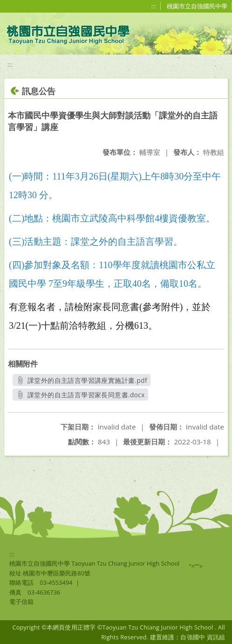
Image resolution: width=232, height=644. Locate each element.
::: (154, 6)
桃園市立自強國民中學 (197, 6)
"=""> (196, 566)
